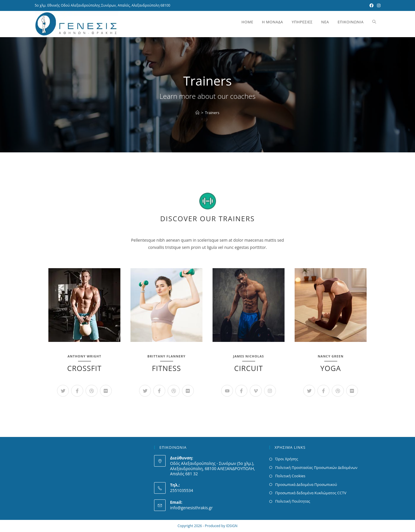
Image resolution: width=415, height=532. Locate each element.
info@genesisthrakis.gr (191, 508)
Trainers (212, 113)
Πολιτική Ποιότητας (292, 501)
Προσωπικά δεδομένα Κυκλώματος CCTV (311, 493)
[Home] (197, 113)
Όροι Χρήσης (287, 459)
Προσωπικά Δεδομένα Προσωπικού (306, 484)
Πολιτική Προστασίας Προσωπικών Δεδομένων (316, 467)
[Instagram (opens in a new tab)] (378, 5)
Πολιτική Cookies (290, 476)
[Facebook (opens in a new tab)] (372, 5)
